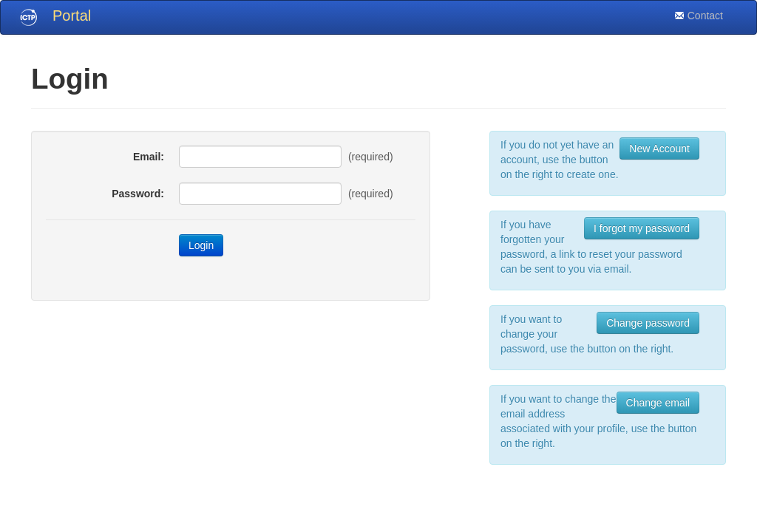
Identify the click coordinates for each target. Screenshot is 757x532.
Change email (658, 403)
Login (201, 245)
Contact (699, 16)
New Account (659, 149)
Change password (648, 323)
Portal (72, 16)
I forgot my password (642, 228)
